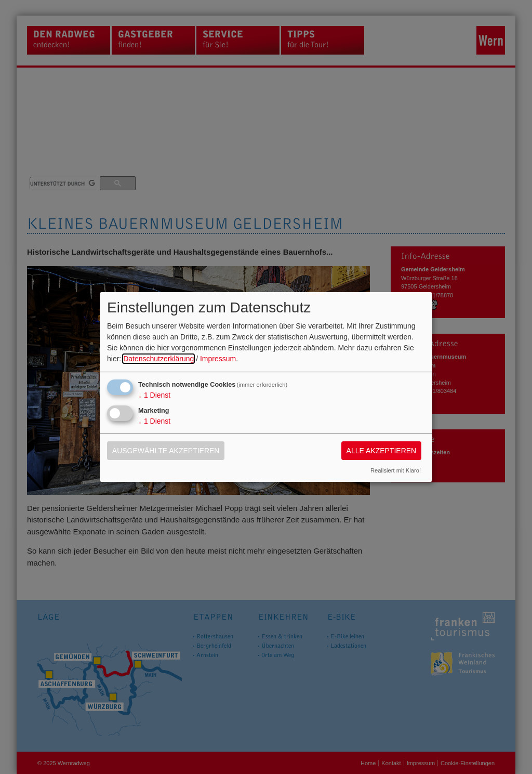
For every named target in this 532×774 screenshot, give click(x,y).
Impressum (218, 359)
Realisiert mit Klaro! (396, 470)
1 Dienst (154, 395)
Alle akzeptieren (382, 451)
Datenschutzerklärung (158, 359)
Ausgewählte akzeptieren (166, 451)
